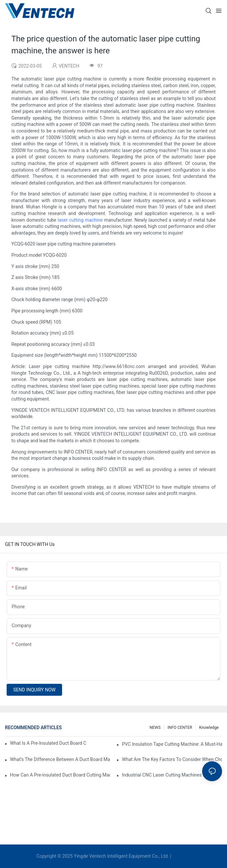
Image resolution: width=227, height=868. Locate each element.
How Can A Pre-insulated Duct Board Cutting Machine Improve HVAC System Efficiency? (60, 775)
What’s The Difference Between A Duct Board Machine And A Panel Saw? (60, 759)
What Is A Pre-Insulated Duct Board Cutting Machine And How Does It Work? (48, 743)
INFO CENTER (180, 728)
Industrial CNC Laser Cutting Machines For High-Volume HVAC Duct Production (172, 775)
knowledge (209, 728)
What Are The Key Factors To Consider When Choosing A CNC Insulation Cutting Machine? (172, 759)
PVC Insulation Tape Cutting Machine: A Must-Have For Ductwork (172, 744)
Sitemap (181, 856)
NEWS (155, 728)
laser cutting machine (80, 220)
